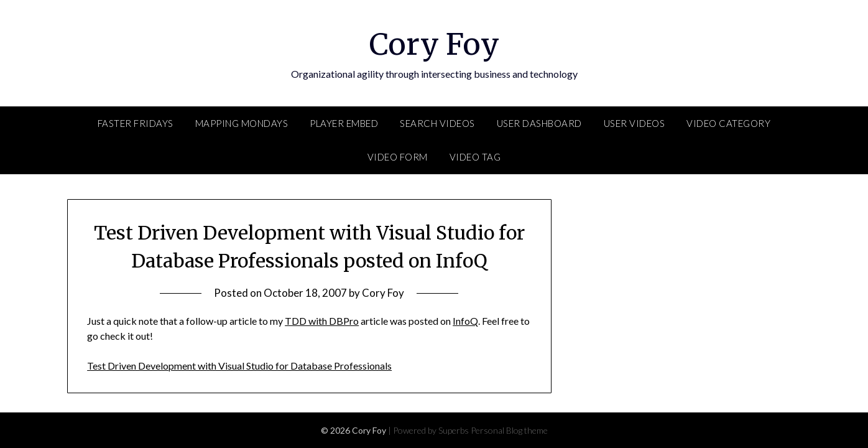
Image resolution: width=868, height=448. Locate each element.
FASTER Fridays (136, 123)
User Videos (635, 123)
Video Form (398, 157)
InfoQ (465, 321)
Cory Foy (434, 44)
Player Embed (344, 123)
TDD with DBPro (322, 321)
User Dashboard (539, 123)
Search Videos (437, 123)
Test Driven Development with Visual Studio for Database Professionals (239, 366)
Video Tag (475, 157)
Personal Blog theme (509, 430)
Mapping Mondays (242, 123)
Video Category (728, 123)
